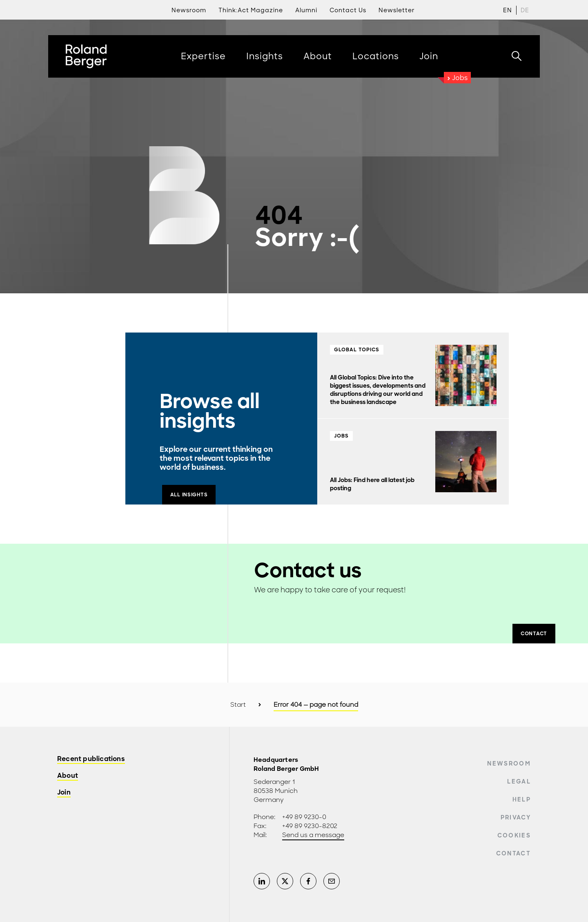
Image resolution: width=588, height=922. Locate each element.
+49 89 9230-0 (304, 817)
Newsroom (509, 763)
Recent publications (91, 759)
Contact (513, 853)
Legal (519, 781)
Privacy (516, 817)
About (68, 776)
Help (522, 799)
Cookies (514, 835)
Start (238, 705)
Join (64, 793)
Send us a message (313, 835)
